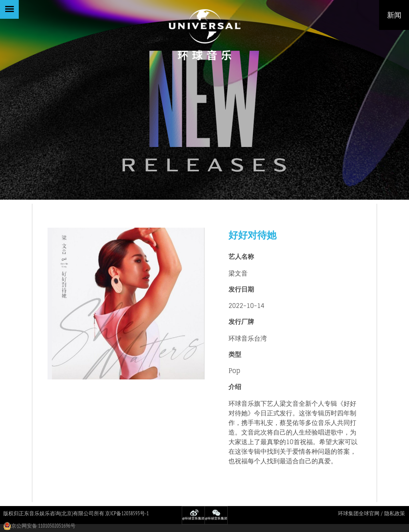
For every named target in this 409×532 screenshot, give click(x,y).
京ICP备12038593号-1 (127, 513)
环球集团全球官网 (359, 513)
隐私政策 (395, 513)
